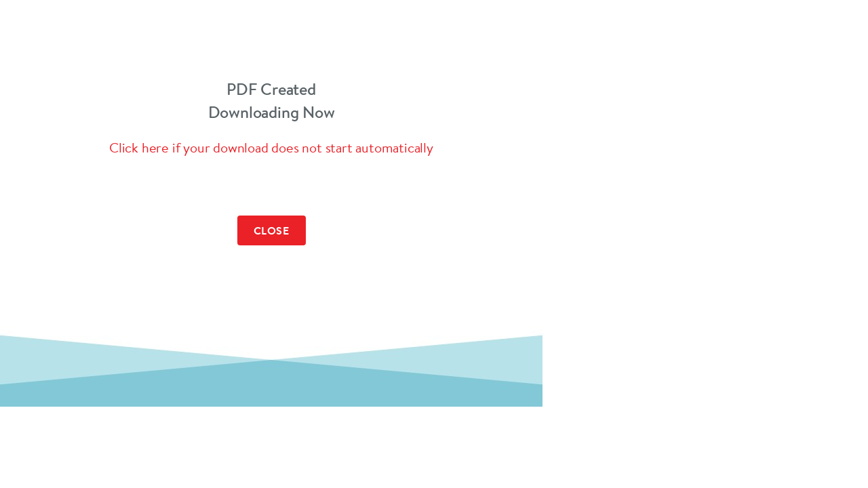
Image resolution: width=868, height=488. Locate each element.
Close (272, 230)
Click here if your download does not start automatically (271, 147)
